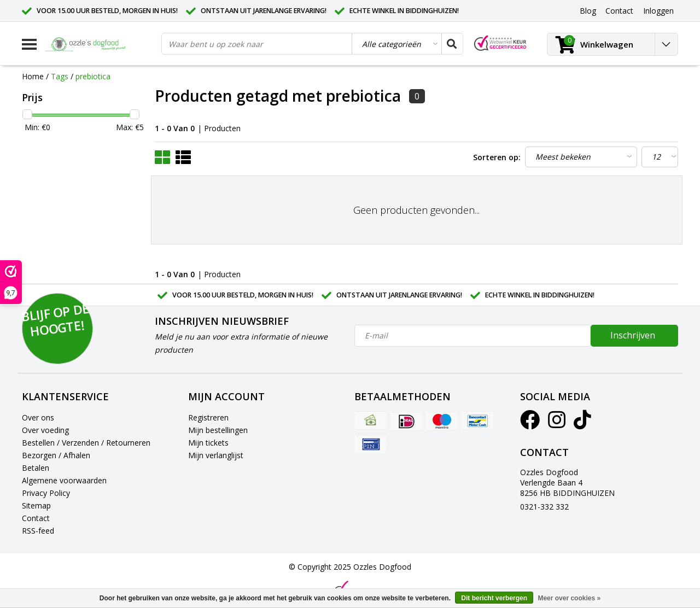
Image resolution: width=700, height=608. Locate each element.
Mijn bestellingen (218, 430)
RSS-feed (38, 531)
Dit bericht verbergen (494, 598)
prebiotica (93, 76)
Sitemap (36, 505)
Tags (60, 76)
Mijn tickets (208, 443)
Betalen (36, 468)
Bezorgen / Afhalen (56, 455)
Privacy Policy (46, 493)
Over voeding (45, 430)
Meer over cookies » (569, 598)
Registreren (208, 417)
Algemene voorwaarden (64, 480)
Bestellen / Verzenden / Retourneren (86, 443)
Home (33, 76)
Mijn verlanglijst (216, 455)
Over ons (38, 417)
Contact (36, 518)
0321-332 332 (544, 507)
